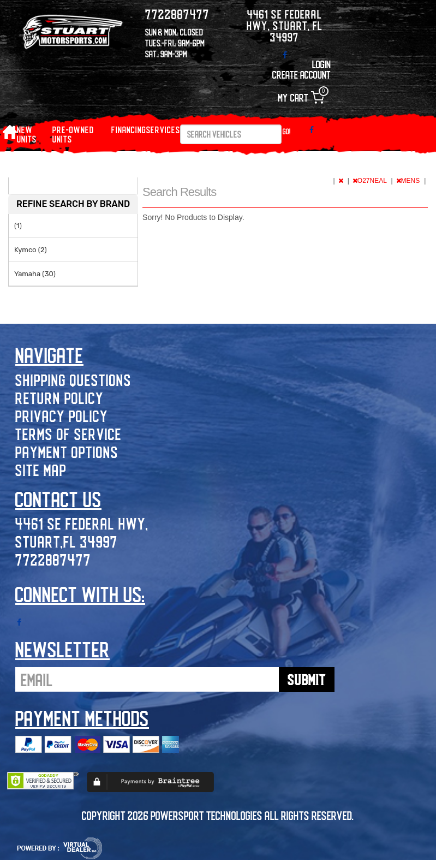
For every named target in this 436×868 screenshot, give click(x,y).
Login (321, 64)
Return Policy (59, 398)
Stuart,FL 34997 (67, 541)
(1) (18, 226)
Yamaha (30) (35, 274)
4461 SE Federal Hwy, (82, 523)
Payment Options (67, 452)
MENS (409, 181)
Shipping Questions (73, 380)
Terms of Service (68, 434)
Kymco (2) (31, 250)
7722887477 (53, 559)
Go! (287, 131)
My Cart (301, 97)
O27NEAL (371, 181)
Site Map (41, 470)
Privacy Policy (62, 416)
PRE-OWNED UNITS (73, 134)
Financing (129, 130)
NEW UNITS (27, 134)
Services (163, 130)
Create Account (301, 75)
